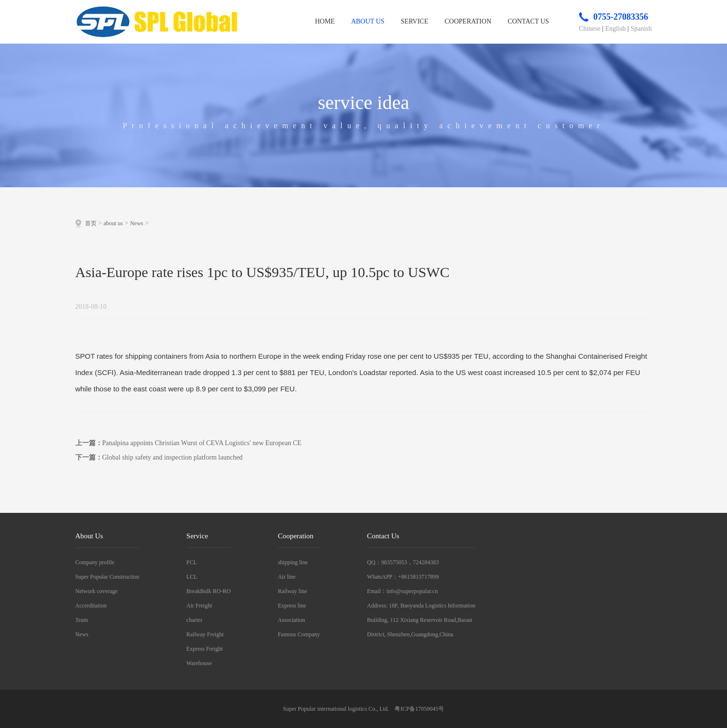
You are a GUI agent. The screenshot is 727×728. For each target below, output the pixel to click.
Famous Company (299, 634)
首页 (91, 223)
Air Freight (199, 606)
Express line (292, 606)
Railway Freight (205, 634)
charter (194, 620)
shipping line (293, 562)
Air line (287, 577)
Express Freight (205, 649)
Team (82, 620)
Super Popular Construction (107, 577)
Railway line (292, 591)
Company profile (95, 562)
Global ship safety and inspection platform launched (173, 457)
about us (368, 21)
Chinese (590, 29)
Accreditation (91, 606)
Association (291, 620)
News (137, 223)
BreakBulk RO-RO (209, 591)
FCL (192, 562)
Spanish (641, 29)
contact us (529, 21)
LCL (192, 577)
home (325, 21)
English (616, 29)
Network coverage (97, 591)
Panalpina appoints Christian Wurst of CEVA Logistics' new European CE (202, 443)
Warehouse (199, 663)
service (414, 21)
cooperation (468, 21)
